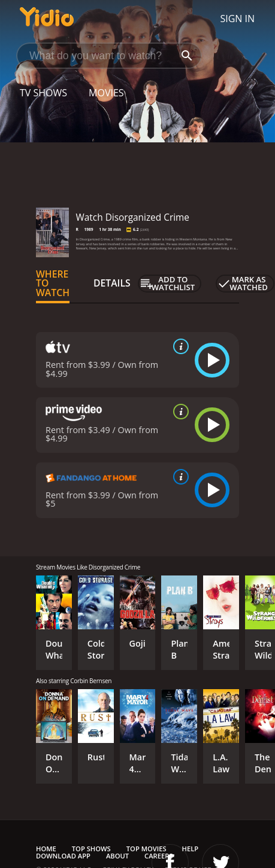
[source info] (179, 346)
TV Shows (43, 93)
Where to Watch (53, 284)
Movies (106, 93)
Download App (63, 856)
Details (112, 283)
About (117, 856)
